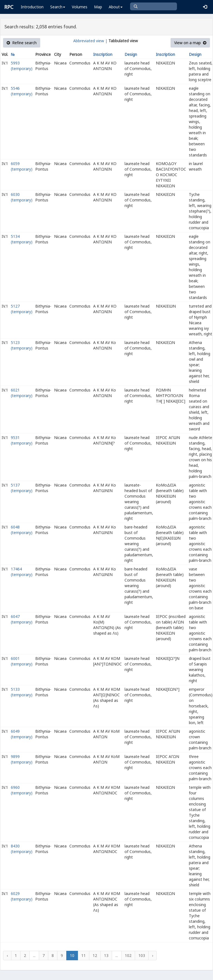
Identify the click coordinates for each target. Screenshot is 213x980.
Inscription (103, 54)
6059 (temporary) (22, 166)
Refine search (22, 43)
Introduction (32, 7)
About (116, 7)
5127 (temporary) (22, 309)
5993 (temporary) (22, 66)
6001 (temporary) (22, 661)
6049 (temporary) (22, 734)
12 (95, 955)
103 (142, 955)
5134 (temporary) (22, 239)
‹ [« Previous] (7, 955)
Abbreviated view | (90, 41)
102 (128, 955)
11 (83, 955)
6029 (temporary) (22, 896)
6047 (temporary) (22, 619)
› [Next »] (153, 955)
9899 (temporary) (22, 759)
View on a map (190, 43)
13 (106, 955)
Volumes (80, 7)
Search (58, 7)
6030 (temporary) (22, 197)
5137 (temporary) (22, 488)
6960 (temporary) (22, 790)
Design (131, 54)
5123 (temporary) (22, 345)
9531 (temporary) (22, 440)
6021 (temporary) (22, 393)
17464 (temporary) (22, 572)
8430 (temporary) (22, 849)
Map (98, 7)
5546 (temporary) (22, 91)
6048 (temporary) (22, 530)
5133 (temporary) (22, 692)
